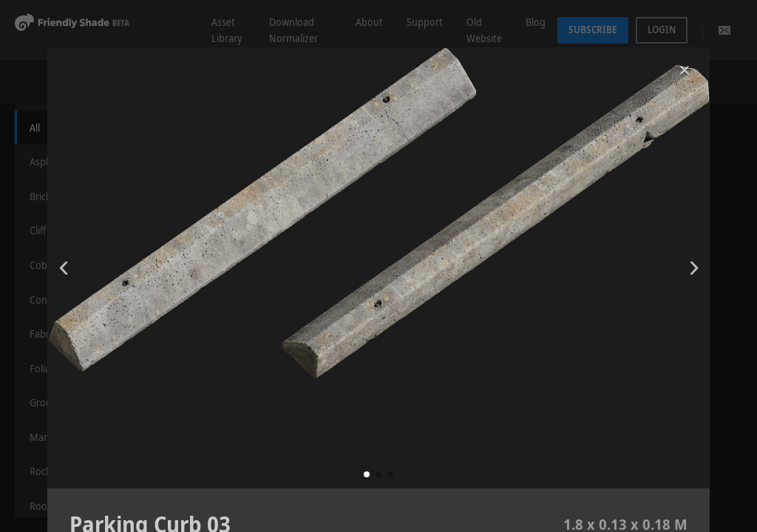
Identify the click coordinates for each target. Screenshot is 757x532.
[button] (367, 474)
